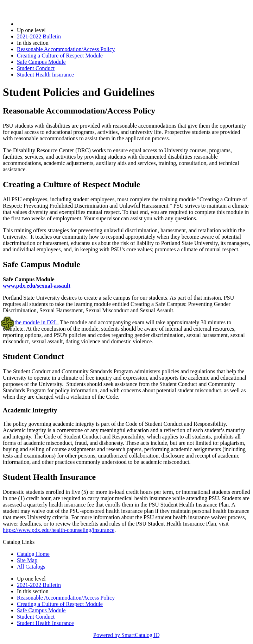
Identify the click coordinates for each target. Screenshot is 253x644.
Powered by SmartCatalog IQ (126, 635)
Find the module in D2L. (31, 322)
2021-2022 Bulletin (39, 36)
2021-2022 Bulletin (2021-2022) (54, 24)
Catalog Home (33, 554)
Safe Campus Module (41, 62)
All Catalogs (31, 567)
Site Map (27, 560)
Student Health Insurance (45, 75)
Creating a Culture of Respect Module (60, 56)
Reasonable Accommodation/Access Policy (66, 49)
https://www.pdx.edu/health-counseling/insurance (59, 530)
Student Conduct (36, 68)
